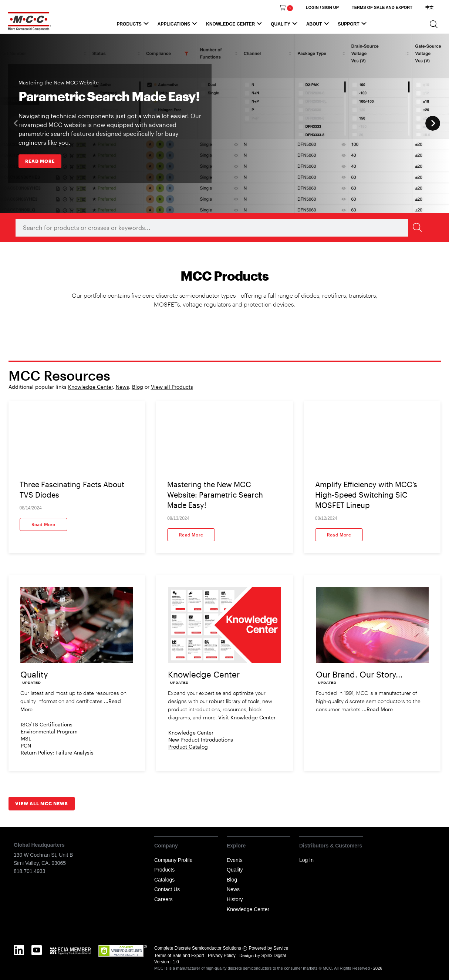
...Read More (377, 709)
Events (235, 860)
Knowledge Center (235, 26)
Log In (306, 860)
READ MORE (40, 161)
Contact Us (167, 889)
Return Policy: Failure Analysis (57, 752)
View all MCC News (42, 803)
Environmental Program (49, 731)
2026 (378, 968)
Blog (138, 387)
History (235, 899)
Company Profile (173, 860)
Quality (285, 26)
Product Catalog (188, 747)
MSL (26, 738)
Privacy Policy (222, 956)
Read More (43, 524)
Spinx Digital (273, 956)
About (319, 26)
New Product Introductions (201, 740)
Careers (163, 899)
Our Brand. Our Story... (359, 674)
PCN (26, 745)
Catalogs (164, 880)
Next (433, 123)
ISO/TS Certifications (47, 724)
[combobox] (221, 228)
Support (353, 26)
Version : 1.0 (167, 962)
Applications (178, 26)
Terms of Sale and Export (180, 956)
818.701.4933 (30, 871)
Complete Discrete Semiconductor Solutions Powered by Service (221, 948)
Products (134, 26)
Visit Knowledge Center (247, 717)
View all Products (172, 387)
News (122, 387)
